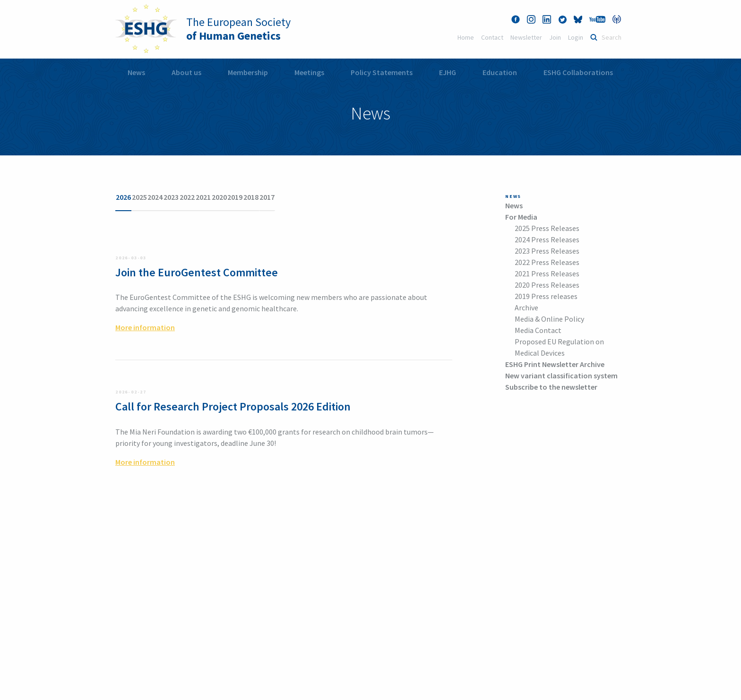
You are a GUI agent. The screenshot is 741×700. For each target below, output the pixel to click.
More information (145, 312)
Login (576, 37)
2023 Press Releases (547, 251)
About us (186, 72)
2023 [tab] (221, 197)
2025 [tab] (161, 197)
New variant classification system (561, 376)
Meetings (309, 72)
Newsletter (526, 37)
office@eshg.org (304, 590)
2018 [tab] (372, 197)
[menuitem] (136, 73)
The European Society (238, 29)
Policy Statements (382, 72)
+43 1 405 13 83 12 (144, 660)
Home (466, 37)
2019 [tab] (342, 197)
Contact (492, 37)
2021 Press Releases (547, 273)
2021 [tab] (282, 197)
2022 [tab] (251, 197)
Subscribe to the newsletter (551, 387)
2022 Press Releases (547, 262)
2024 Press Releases (547, 239)
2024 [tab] (191, 197)
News (136, 72)
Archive (526, 307)
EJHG (448, 72)
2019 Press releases (546, 296)
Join (555, 37)
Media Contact (538, 330)
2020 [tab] (312, 197)
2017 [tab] (403, 197)
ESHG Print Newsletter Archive (555, 364)
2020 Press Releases (547, 285)
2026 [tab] (130, 197)
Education (500, 72)
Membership (248, 72)
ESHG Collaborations (578, 72)
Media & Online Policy (549, 319)
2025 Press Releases (547, 228)
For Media (521, 217)
